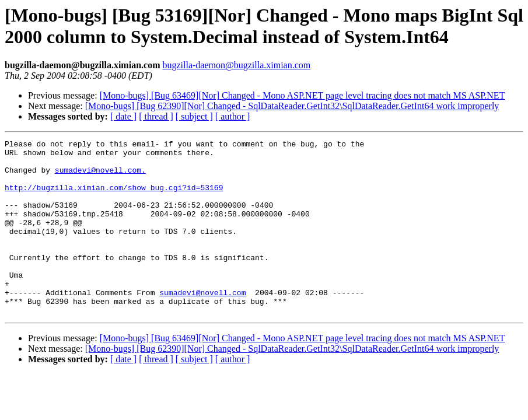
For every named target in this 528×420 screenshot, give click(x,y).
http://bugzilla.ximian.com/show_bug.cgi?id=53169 (114, 198)
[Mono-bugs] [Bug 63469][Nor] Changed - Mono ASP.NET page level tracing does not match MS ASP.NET (303, 95)
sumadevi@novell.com (202, 324)
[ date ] (123, 116)
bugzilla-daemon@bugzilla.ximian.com (236, 65)
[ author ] (233, 116)
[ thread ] (156, 116)
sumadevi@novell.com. (100, 177)
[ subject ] (194, 116)
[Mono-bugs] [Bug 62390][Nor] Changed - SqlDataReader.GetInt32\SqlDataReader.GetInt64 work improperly (292, 106)
